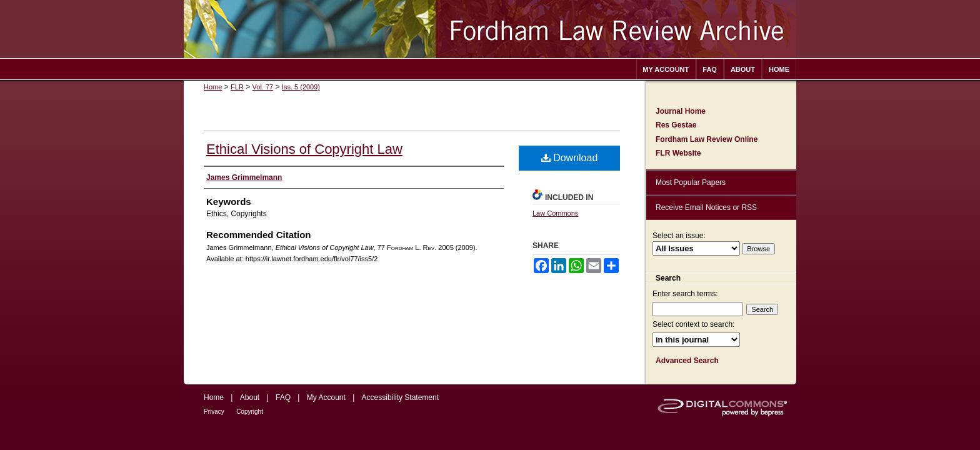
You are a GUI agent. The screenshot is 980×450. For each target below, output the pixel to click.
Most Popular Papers (691, 182)
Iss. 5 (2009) (301, 87)
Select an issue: (679, 236)
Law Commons (555, 213)
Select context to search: (693, 324)
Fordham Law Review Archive (490, 29)
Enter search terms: (685, 294)
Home (213, 87)
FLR (237, 87)
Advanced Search (687, 361)
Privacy (214, 412)
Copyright (250, 412)
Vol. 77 (263, 87)
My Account (326, 397)
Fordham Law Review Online (707, 139)
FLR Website (678, 153)
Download (570, 158)
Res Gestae (676, 125)
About (250, 397)
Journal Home (681, 111)
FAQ (283, 397)
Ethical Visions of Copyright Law (304, 149)
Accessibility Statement (400, 397)
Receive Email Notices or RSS (706, 207)
